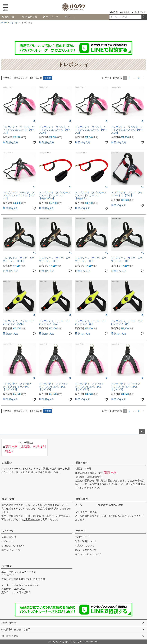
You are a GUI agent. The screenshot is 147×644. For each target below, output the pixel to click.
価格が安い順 (20, 78)
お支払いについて (85, 546)
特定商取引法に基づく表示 (16, 629)
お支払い (7, 463)
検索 (144, 17)
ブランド (14, 23)
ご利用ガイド (139, 12)
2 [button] (129, 78)
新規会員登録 (9, 537)
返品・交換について (86, 550)
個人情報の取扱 (10, 636)
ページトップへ (142, 432)
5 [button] (139, 78)
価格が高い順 (36, 78)
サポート (80, 531)
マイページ (50, 17)
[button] (143, 78)
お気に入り (30, 17)
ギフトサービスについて (88, 554)
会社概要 (7, 566)
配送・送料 (82, 463)
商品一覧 (8, 17)
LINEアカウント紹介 (13, 546)
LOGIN (114, 12)
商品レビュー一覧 (11, 550)
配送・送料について (86, 541)
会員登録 (125, 12)
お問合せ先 (82, 499)
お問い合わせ (9, 623)
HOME (4, 23)
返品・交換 (8, 499)
